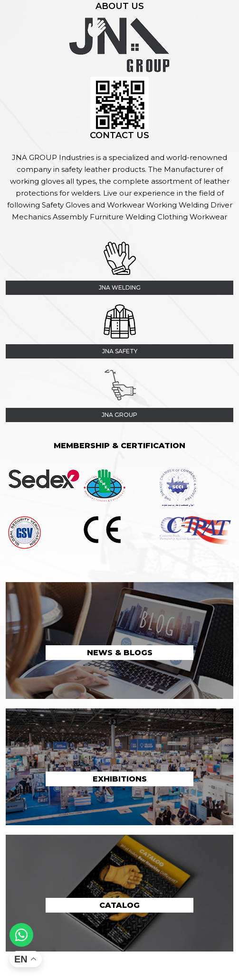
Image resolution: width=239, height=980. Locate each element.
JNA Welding (120, 287)
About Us (120, 6)
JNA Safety (120, 351)
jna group (119, 415)
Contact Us (119, 135)
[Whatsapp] (21, 935)
